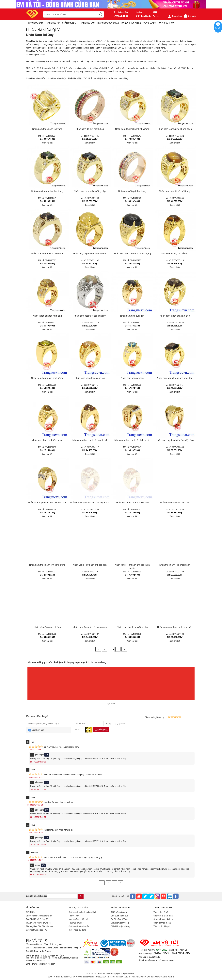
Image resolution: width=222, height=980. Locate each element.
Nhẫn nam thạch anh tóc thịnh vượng (132, 254)
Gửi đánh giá (101, 730)
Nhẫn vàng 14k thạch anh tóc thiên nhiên (132, 567)
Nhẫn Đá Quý (37, 68)
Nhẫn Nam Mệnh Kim (98, 78)
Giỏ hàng (190, 16)
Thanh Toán (74, 916)
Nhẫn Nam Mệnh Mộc (57, 78)
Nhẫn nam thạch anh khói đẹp (175, 316)
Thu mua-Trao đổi (76, 923)
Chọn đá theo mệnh (162, 923)
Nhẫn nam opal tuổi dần (132, 316)
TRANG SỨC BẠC (87, 23)
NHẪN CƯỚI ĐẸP (70, 23)
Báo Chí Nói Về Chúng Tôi (37, 919)
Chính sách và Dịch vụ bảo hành (82, 912)
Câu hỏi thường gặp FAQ (37, 930)
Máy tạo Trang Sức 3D (78, 919)
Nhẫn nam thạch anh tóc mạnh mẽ (90, 440)
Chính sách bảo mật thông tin (39, 916)
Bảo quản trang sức (120, 916)
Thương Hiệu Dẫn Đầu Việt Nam (40, 926)
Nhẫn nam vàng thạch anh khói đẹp (175, 378)
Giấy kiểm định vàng (120, 923)
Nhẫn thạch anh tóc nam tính (47, 316)
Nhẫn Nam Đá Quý (113, 48)
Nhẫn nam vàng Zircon (132, 378)
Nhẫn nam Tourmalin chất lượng (47, 378)
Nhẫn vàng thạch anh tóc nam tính (90, 254)
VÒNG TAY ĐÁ (150, 23)
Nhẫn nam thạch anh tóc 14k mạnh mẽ (90, 503)
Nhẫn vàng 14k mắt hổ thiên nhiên (90, 627)
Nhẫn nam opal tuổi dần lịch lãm (90, 316)
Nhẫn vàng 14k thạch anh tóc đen (51, 61)
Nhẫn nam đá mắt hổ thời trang (175, 191)
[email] (62, 896)
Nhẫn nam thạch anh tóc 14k (175, 503)
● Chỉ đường (45, 951)
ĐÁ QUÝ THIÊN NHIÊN (131, 23)
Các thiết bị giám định (163, 916)
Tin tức (156, 16)
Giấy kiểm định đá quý (121, 926)
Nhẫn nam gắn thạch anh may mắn (106, 61)
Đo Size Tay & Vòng (119, 919)
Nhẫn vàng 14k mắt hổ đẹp (78, 61)
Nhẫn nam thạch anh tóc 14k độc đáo (175, 440)
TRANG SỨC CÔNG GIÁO (108, 23)
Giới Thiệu (30, 912)
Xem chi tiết (47, 143)
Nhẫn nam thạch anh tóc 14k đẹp (132, 503)
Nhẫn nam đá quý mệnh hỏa (90, 129)
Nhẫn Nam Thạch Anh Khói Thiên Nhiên (140, 61)
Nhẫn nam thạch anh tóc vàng (47, 129)
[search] (101, 15)
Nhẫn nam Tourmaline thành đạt (47, 254)
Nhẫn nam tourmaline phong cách (175, 129)
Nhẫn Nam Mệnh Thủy (119, 78)
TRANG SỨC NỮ (52, 23)
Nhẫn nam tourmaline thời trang (47, 191)
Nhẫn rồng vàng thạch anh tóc (90, 378)
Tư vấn (218, 28)
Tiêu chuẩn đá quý (162, 926)
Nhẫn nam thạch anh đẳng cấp (132, 627)
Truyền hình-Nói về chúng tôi (39, 923)
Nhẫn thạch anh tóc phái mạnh (175, 565)
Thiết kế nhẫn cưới (119, 912)
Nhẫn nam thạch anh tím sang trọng (47, 565)
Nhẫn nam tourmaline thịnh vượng (132, 129)
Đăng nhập (175, 16)
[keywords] (69, 14)
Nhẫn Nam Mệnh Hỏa (36, 78)
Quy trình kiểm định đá (163, 919)
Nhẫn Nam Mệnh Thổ (78, 78)
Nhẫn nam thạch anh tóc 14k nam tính (47, 503)
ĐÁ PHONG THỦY (166, 23)
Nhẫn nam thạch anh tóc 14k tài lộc (132, 440)
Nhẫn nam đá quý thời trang (132, 191)
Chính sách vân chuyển (79, 926)
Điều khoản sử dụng (77, 930)
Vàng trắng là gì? (161, 912)
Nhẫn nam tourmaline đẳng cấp (90, 191)
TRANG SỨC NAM (35, 23)
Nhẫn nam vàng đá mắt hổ (175, 254)
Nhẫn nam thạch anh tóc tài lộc (47, 440)
